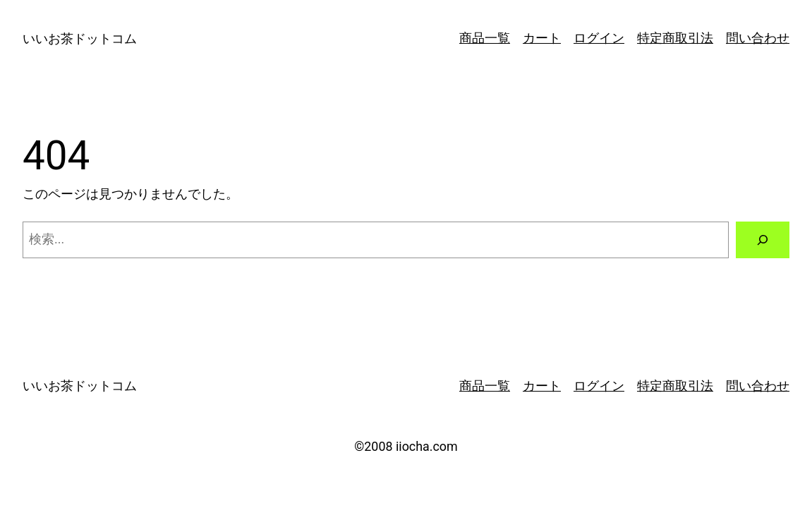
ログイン (599, 38)
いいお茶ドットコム (80, 38)
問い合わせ (758, 38)
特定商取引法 (675, 38)
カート (542, 38)
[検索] (763, 240)
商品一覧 (485, 38)
